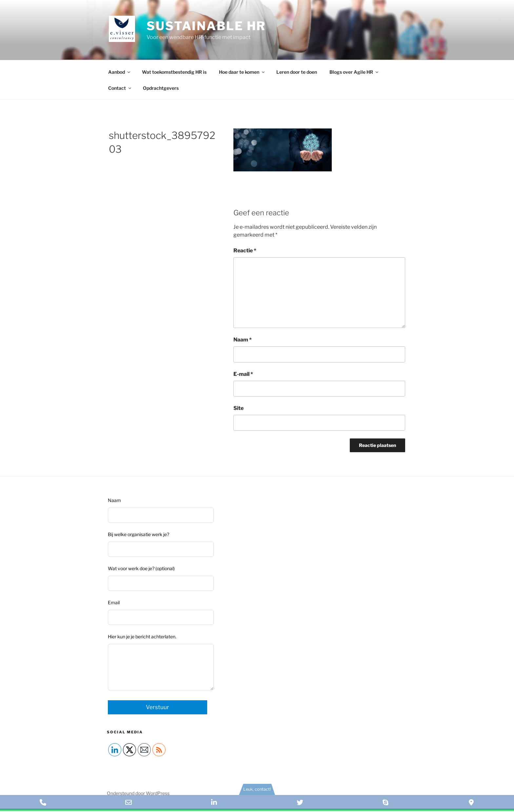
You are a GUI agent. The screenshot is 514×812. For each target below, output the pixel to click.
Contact (120, 88)
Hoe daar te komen (242, 72)
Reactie (245, 251)
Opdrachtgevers (161, 88)
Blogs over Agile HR (354, 72)
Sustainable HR (206, 26)
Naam (243, 340)
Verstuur (158, 707)
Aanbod (120, 72)
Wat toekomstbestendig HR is (174, 72)
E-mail (243, 374)
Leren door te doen (297, 72)
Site (238, 408)
